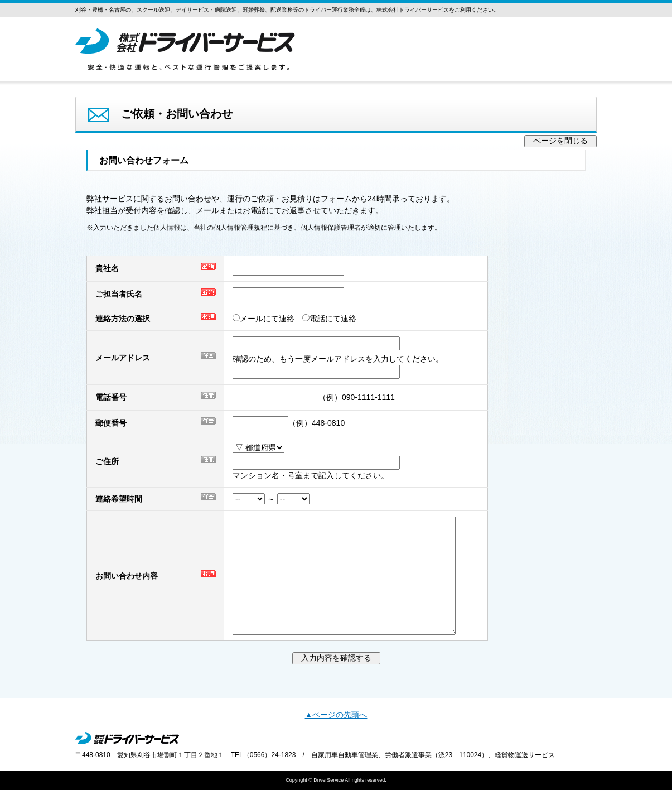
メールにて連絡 (267, 319)
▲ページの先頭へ (336, 715)
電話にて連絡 (333, 319)
